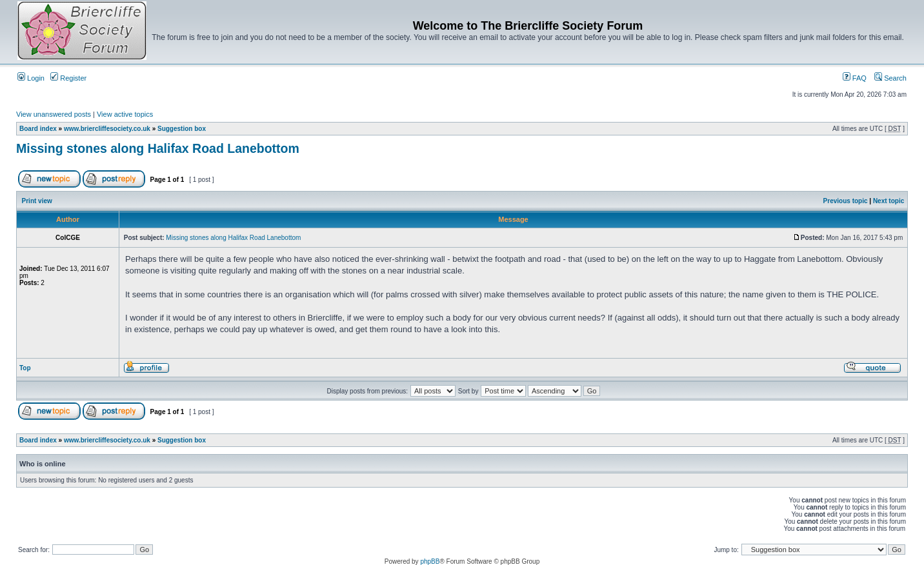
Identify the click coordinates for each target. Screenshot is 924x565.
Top (25, 368)
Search (890, 78)
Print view (37, 201)
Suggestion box (182, 129)
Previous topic (846, 201)
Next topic (889, 201)
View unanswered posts (54, 114)
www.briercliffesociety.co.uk (107, 129)
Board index (38, 129)
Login (31, 78)
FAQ (855, 78)
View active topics (125, 114)
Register (68, 78)
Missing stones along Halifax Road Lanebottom (158, 148)
